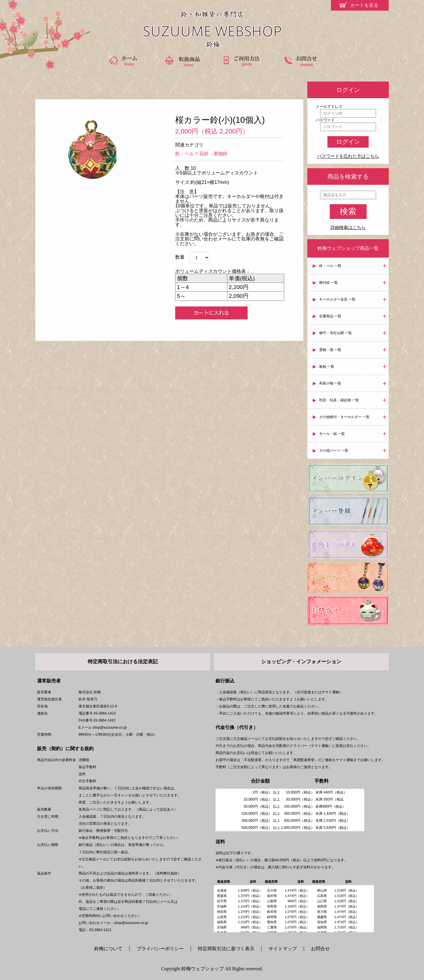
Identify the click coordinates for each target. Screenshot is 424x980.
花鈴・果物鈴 (213, 154)
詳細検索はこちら (348, 227)
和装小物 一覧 (330, 383)
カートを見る (364, 5)
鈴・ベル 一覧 (330, 266)
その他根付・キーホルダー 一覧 (344, 417)
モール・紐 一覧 (332, 434)
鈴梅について (111, 949)
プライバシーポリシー (160, 949)
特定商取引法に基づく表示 (226, 949)
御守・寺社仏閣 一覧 (336, 333)
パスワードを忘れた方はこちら (348, 156)
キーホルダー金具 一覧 (337, 299)
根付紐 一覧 (328, 283)
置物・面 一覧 (330, 350)
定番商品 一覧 (330, 316)
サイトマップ (283, 949)
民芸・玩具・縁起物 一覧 (339, 400)
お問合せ (320, 949)
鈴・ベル (185, 154)
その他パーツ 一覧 (334, 451)
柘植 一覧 (327, 367)
